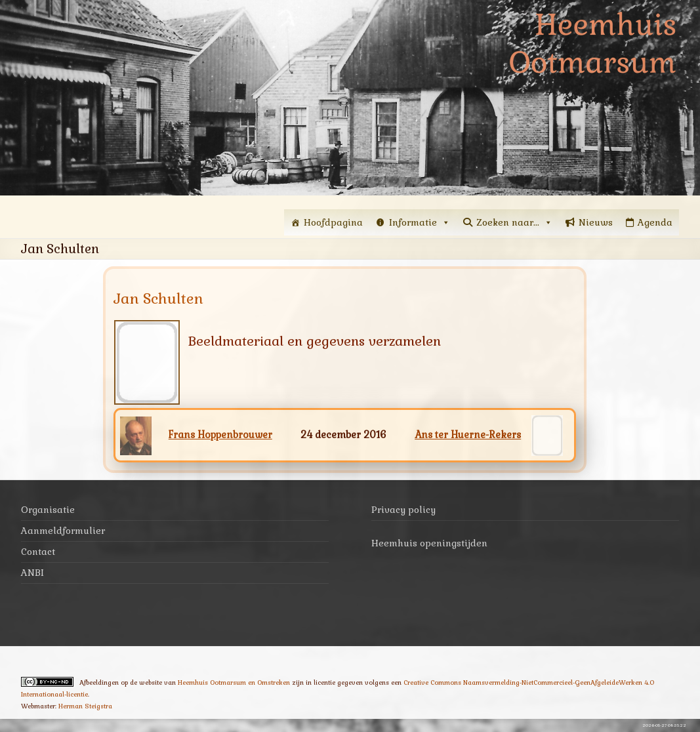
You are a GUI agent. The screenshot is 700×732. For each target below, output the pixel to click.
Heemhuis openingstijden (429, 543)
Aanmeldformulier (63, 531)
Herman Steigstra (85, 706)
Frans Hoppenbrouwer (220, 435)
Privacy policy (403, 510)
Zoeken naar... (514, 222)
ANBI (32, 573)
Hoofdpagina (333, 222)
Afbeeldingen (99, 682)
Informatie (420, 222)
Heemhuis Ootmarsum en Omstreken (234, 682)
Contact (38, 552)
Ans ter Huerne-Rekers (468, 435)
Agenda (655, 222)
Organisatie (48, 510)
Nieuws (596, 222)
